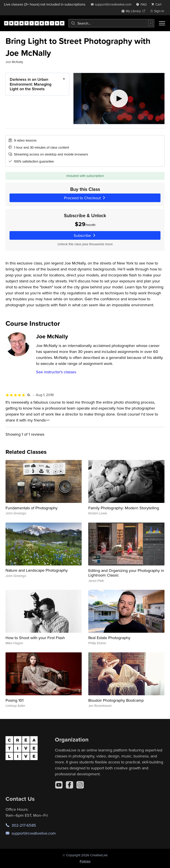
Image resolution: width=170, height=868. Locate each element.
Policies (85, 861)
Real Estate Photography (109, 638)
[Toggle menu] (162, 23)
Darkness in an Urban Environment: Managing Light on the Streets (31, 84)
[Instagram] (80, 785)
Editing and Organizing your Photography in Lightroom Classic (126, 573)
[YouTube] (59, 785)
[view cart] (158, 4)
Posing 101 (14, 700)
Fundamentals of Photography (32, 508)
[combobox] (111, 23)
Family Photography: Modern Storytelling (124, 508)
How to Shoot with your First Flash (35, 638)
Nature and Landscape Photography (37, 570)
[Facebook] (70, 785)
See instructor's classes (56, 372)
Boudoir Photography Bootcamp (116, 700)
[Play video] (119, 99)
